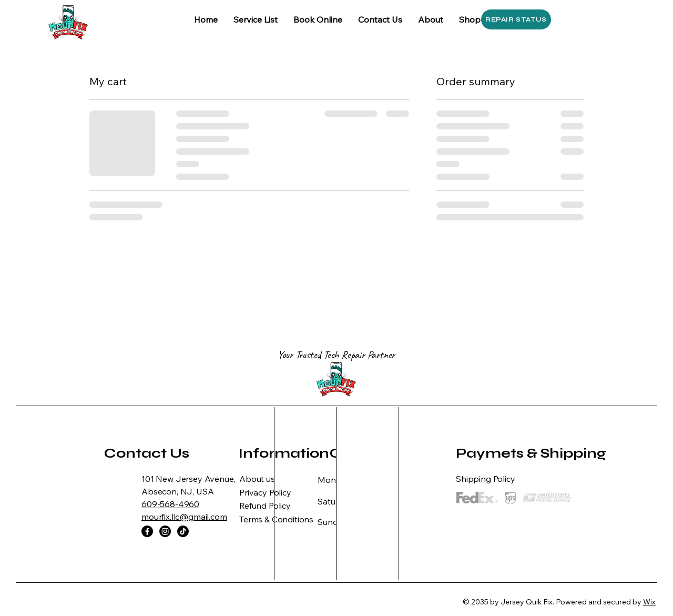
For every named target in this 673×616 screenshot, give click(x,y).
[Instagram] (165, 531)
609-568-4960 (170, 504)
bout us (260, 479)
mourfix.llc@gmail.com (184, 517)
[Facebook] (147, 531)
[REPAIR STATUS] (516, 19)
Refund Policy (265, 506)
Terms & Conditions (276, 519)
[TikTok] (183, 531)
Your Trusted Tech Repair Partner (336, 355)
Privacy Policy (265, 492)
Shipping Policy (486, 479)
